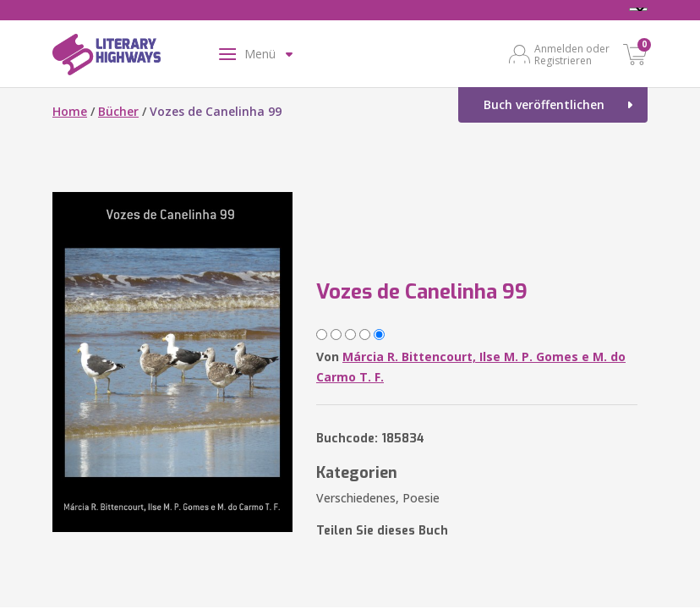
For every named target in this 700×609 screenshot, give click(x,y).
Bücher (118, 111)
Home (70, 111)
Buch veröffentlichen (544, 104)
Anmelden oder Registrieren (572, 54)
